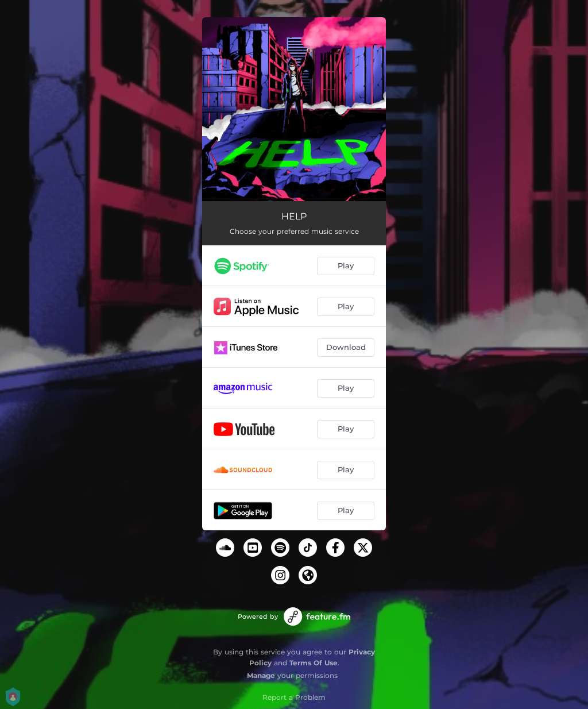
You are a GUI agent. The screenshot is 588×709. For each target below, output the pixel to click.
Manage (261, 675)
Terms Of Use (314, 663)
